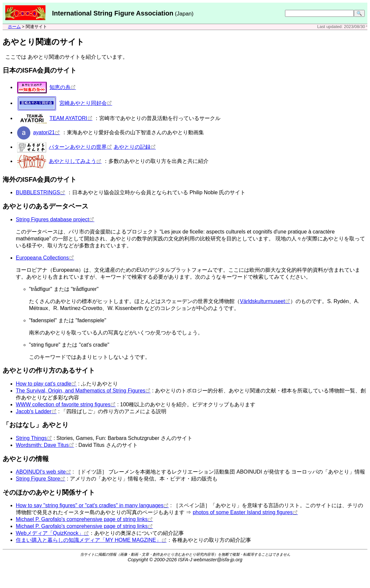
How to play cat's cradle (43, 384)
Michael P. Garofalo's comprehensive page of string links (82, 519)
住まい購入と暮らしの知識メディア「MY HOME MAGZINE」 (89, 540)
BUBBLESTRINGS (38, 192)
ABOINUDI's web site (41, 472)
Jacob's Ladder (34, 411)
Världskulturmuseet (262, 301)
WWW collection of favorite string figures (63, 404)
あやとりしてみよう (72, 161)
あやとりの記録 (132, 147)
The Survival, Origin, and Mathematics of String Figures (81, 391)
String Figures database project (52, 219)
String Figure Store (38, 479)
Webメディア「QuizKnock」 (50, 533)
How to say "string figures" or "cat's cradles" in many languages (90, 505)
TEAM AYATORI (68, 118)
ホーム (14, 27)
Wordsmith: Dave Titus (42, 445)
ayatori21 (44, 132)
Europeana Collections (42, 258)
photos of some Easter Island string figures (243, 512)
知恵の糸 (60, 87)
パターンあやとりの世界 (78, 147)
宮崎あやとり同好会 (83, 103)
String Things (31, 438)
